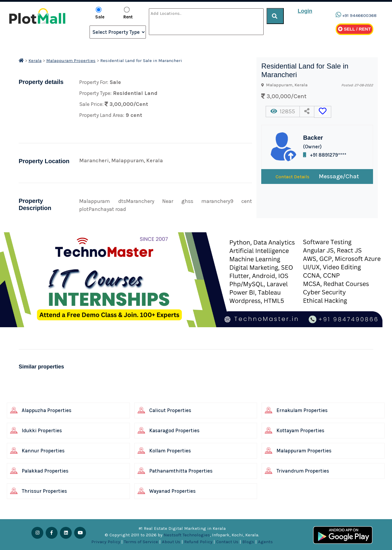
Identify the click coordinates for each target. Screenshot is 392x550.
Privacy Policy (106, 542)
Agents (265, 542)
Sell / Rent (354, 29)
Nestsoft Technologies (187, 535)
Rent (128, 13)
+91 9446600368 (359, 15)
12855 (283, 111)
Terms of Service (141, 542)
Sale (100, 13)
